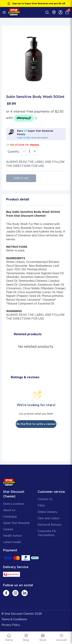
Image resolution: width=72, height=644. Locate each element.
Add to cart (21, 178)
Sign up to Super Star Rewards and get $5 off (36, 3)
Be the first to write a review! (36, 424)
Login (20, 137)
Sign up (30, 137)
